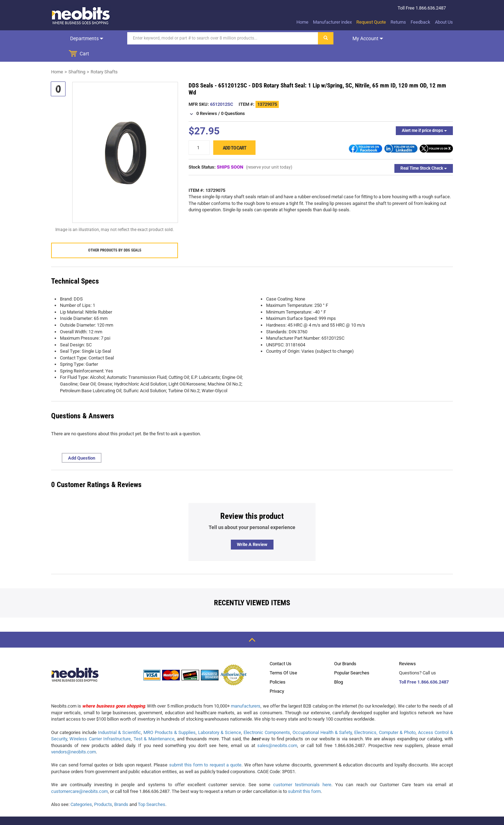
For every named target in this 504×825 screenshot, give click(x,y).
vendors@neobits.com (73, 736)
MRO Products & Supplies (170, 717)
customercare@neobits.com (79, 776)
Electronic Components (267, 717)
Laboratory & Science (220, 717)
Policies (278, 666)
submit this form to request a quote (205, 749)
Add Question (82, 442)
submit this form (304, 776)
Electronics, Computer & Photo (385, 717)
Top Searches (152, 789)
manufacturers (246, 690)
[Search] (210, 38)
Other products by (115, 235)
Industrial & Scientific (119, 717)
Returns (398, 22)
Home (302, 22)
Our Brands (345, 648)
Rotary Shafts (104, 56)
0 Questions (233, 98)
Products (103, 789)
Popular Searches (352, 657)
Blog (339, 666)
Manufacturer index (332, 22)
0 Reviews (207, 98)
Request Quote (371, 22)
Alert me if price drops (424, 115)
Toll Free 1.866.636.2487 (424, 666)
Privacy (277, 676)
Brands (121, 789)
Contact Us (281, 648)
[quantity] (199, 132)
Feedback (420, 22)
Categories (81, 789)
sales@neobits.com (277, 730)
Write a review (252, 529)
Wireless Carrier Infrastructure (100, 723)
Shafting (77, 56)
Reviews (407, 648)
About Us (444, 22)
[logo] (81, 16)
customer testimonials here (302, 769)
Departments (80, 38)
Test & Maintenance (154, 723)
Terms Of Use (283, 657)
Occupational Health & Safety (322, 717)
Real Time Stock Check (424, 153)
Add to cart (235, 132)
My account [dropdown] (355, 38)
